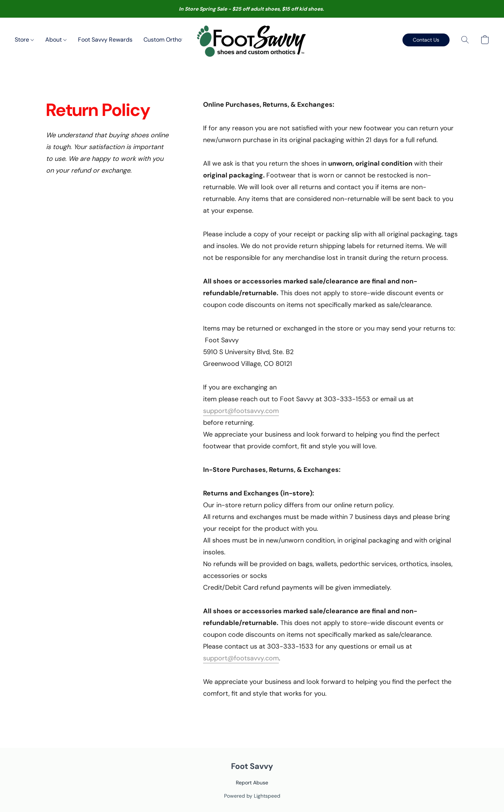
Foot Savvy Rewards (105, 40)
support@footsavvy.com (241, 411)
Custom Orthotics (167, 40)
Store (24, 40)
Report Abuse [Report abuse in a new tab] (252, 783)
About (56, 40)
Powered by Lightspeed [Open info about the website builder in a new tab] (252, 796)
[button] (252, 40)
